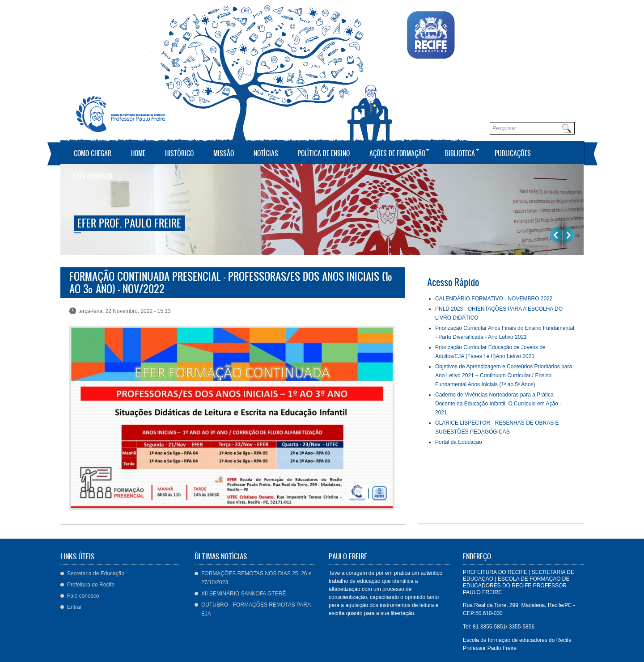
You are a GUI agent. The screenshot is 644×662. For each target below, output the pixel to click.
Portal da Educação (459, 442)
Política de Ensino (324, 153)
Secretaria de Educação (96, 573)
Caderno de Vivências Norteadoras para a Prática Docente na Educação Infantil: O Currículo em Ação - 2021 (498, 404)
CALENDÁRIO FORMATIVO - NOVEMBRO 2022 (494, 299)
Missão (224, 153)
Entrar (74, 607)
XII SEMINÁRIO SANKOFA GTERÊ (244, 594)
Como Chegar (93, 153)
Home (138, 153)
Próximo (569, 235)
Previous (556, 235)
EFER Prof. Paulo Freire (129, 223)
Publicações (513, 153)
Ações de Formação (395, 152)
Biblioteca (458, 152)
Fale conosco (93, 176)
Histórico (179, 153)
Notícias (266, 153)
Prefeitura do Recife (91, 585)
